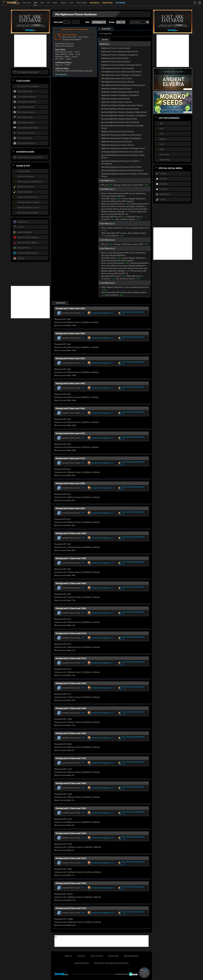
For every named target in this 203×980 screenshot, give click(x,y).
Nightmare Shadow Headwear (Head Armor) (120, 92)
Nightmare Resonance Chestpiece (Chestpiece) (121, 138)
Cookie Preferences (82, 963)
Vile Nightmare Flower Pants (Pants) (117, 78)
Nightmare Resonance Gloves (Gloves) (118, 145)
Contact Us (81, 956)
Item (36, 3)
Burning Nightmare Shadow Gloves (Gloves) (120, 122)
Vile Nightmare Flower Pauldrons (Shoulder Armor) (123, 85)
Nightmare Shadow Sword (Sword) (116, 88)
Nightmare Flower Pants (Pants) (115, 58)
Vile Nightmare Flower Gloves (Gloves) (118, 82)
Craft (42, 3)
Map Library (95, 3)
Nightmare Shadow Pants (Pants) (115, 99)
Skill (48, 3)
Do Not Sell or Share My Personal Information (111, 963)
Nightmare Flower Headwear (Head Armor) (120, 51)
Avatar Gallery (82, 3)
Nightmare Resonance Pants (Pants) (117, 142)
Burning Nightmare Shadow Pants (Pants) (119, 119)
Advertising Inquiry (131, 956)
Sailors (55, 3)
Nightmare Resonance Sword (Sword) (117, 131)
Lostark (6, 3)
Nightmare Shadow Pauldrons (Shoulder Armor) (122, 105)
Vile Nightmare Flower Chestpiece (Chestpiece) (121, 75)
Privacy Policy (113, 956)
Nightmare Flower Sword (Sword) (116, 48)
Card (71, 3)
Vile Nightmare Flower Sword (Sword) (117, 68)
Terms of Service (97, 956)
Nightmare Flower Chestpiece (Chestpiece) (120, 55)
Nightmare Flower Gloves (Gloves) (116, 62)
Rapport (64, 3)
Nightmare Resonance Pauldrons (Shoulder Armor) (123, 148)
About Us (68, 956)
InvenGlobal (120, 3)
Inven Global (13, 3)
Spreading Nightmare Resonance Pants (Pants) (121, 167)
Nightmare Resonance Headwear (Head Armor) (121, 135)
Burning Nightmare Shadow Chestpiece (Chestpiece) (124, 115)
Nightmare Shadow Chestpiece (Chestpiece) (120, 95)
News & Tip (27, 3)
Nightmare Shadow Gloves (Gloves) (117, 102)
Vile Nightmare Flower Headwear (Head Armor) (122, 72)
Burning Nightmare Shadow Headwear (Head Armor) (124, 112)
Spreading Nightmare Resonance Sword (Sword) (122, 152)
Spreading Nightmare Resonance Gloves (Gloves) (122, 170)
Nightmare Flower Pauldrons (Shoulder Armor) (121, 65)
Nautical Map (107, 3)
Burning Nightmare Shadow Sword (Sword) (120, 109)
